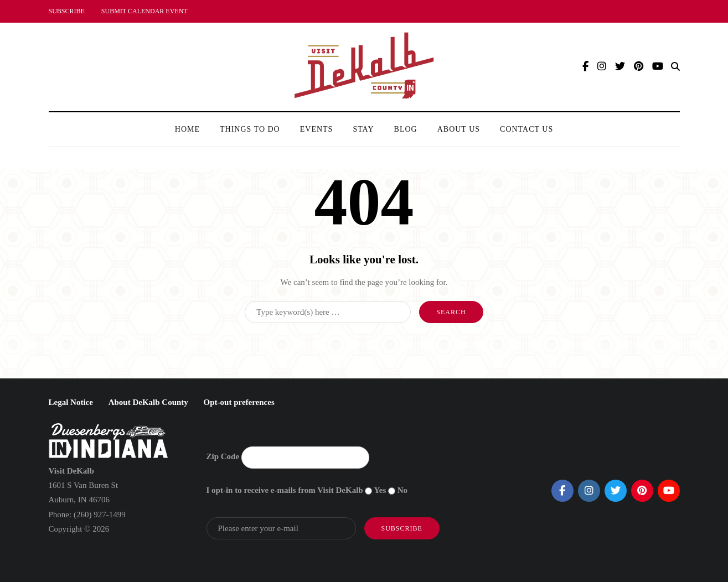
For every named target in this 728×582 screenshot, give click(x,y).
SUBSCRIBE (67, 11)
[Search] (328, 312)
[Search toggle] (675, 67)
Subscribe (402, 528)
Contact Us (526, 129)
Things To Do (250, 129)
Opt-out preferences (239, 402)
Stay (363, 129)
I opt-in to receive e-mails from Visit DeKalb (285, 490)
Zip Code (223, 456)
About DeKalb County (148, 402)
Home (187, 129)
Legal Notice (71, 402)
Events (317, 129)
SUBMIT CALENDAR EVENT (144, 11)
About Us (459, 129)
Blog (406, 129)
